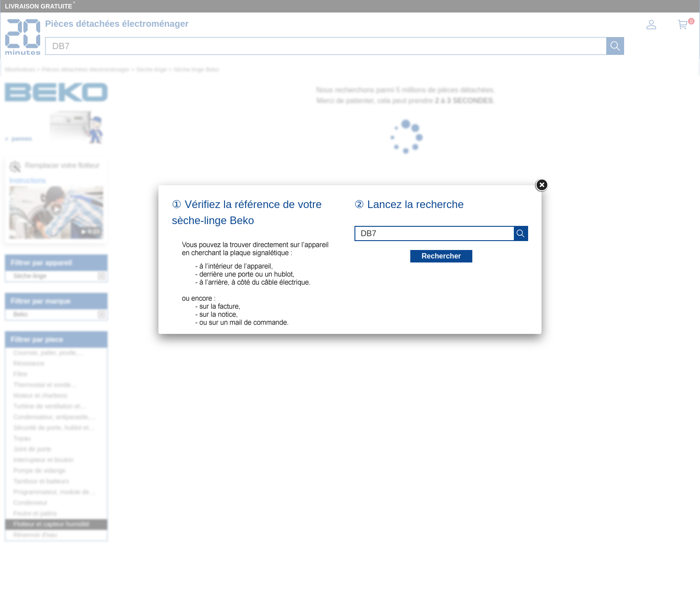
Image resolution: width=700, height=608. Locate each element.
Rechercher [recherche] (441, 256)
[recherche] (521, 233)
